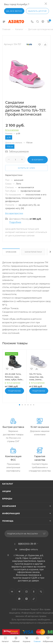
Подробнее (15, 222)
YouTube (26, 592)
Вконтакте (12, 592)
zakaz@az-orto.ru (29, 549)
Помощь (8, 521)
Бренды (7, 499)
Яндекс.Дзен (26, 599)
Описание (11, 252)
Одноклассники (34, 592)
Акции (7, 491)
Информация (11, 513)
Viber (41, 592)
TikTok (34, 599)
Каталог (8, 484)
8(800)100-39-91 (27, 544)
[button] (20, 405)
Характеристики (33, 252)
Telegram (19, 592)
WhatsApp (19, 599)
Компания (9, 506)
